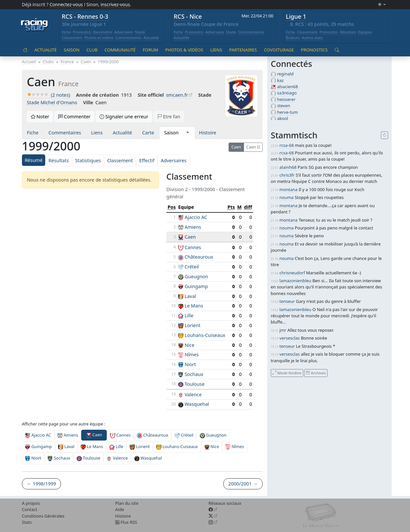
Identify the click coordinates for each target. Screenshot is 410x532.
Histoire (208, 133)
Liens (216, 50)
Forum (150, 50)
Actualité (151, 38)
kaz (280, 80)
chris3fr (287, 175)
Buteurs (293, 38)
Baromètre (103, 32)
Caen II (253, 147)
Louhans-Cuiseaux (205, 335)
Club (92, 50)
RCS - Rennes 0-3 (85, 16)
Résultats (348, 32)
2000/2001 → (243, 484)
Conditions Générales (43, 516)
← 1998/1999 (41, 484)
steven (284, 106)
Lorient (193, 325)
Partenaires (243, 50)
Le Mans (194, 306)
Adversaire (124, 32)
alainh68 (288, 167)
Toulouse (195, 384)
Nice (190, 345)
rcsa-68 (287, 145)
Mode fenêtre (287, 373)
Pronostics (82, 32)
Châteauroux (199, 257)
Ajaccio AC (196, 217)
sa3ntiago (287, 93)
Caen (236, 147)
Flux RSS (126, 522)
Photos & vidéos (184, 50)
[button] (187, 133)
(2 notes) (48, 95)
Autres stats (312, 38)
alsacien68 (288, 87)
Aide (120, 509)
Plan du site (127, 503)
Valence (193, 394)
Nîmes (192, 355)
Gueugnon (196, 276)
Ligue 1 (296, 16)
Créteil (192, 267)
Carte (148, 133)
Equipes (365, 32)
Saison (72, 50)
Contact (30, 509)
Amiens (193, 227)
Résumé (33, 160)
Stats (27, 522)
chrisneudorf (292, 273)
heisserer (286, 99)
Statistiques (88, 160)
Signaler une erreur (124, 117)
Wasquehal (197, 404)
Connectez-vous (66, 4)
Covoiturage (279, 50)
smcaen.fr (177, 95)
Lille (189, 315)
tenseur (287, 301)
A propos (31, 503)
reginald (285, 74)
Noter (40, 117)
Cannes (193, 247)
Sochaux (194, 374)
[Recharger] (385, 135)
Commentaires (128, 38)
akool (282, 118)
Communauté (120, 50)
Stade (140, 32)
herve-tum (288, 112)
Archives (316, 373)
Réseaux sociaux (225, 503)
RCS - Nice (188, 16)
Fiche (66, 32)
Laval (190, 296)
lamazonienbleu (295, 281)
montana (288, 189)
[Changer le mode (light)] (382, 5)
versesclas (289, 338)
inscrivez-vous (115, 4)
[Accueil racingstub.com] (35, 25)
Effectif (147, 160)
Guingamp (196, 286)
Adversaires (174, 160)
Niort (190, 364)
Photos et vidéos (99, 38)
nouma (286, 197)
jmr (283, 330)
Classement (72, 38)
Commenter (75, 117)
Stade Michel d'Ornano (52, 102)
